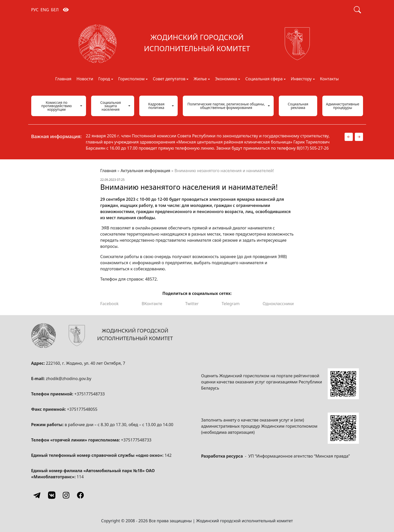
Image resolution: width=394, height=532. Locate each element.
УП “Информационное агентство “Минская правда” (299, 456)
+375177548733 (89, 394)
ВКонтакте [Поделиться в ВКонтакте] (152, 304)
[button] (349, 137)
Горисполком (131, 79)
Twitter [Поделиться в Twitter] (192, 304)
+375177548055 (82, 409)
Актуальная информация (145, 171)
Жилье (200, 79)
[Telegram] (37, 495)
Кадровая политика (156, 106)
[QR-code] (343, 384)
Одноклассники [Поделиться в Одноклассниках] (278, 304)
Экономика (226, 79)
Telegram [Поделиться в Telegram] (231, 304)
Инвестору (301, 79)
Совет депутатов (169, 79)
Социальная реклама (298, 106)
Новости (85, 79)
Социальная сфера (264, 79)
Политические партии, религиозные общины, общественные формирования (226, 106)
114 (80, 477)
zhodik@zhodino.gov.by (69, 379)
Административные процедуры (343, 106)
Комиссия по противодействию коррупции (56, 106)
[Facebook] (80, 495)
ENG (45, 10)
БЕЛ (55, 10)
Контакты (329, 79)
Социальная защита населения (111, 106)
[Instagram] (66, 495)
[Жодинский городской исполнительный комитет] (197, 44)
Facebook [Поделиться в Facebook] (110, 304)
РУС (35, 10)
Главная (63, 79)
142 (168, 455)
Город (104, 79)
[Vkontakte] (52, 495)
